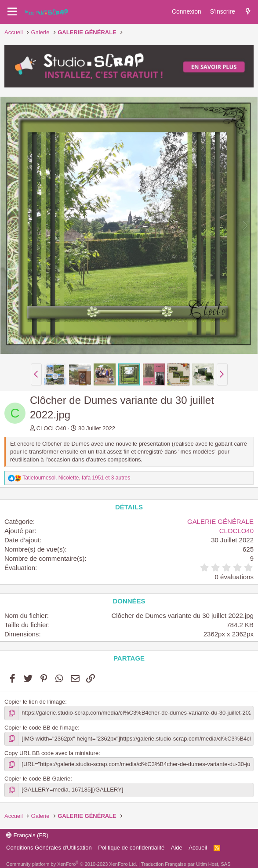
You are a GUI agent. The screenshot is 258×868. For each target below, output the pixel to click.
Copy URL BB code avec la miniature (51, 753)
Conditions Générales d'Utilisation (49, 848)
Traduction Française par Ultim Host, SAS (186, 864)
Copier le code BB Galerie (37, 779)
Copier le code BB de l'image (41, 728)
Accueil (198, 848)
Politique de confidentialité (131, 848)
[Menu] (12, 12)
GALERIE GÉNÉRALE (220, 521)
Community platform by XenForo (72, 864)
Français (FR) (27, 835)
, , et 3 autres (76, 478)
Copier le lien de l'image (35, 702)
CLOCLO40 (51, 428)
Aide (177, 848)
